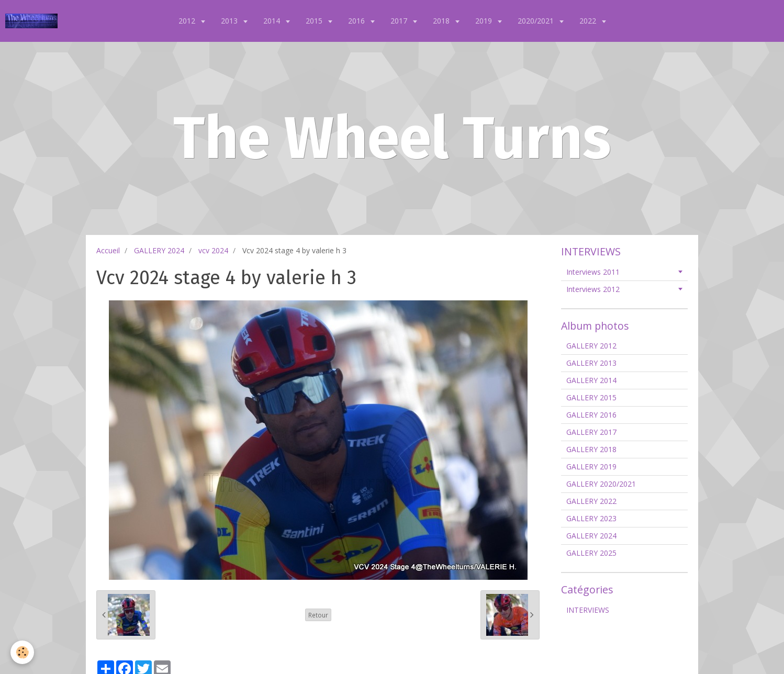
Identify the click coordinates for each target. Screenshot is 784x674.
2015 (315, 21)
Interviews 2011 (593, 272)
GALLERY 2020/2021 (601, 484)
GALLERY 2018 (591, 449)
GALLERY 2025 (591, 553)
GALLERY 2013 (591, 363)
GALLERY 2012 (591, 346)
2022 (589, 21)
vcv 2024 (213, 250)
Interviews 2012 (593, 289)
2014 (273, 21)
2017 (400, 21)
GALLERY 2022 (591, 501)
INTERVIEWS (588, 610)
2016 (357, 21)
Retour (318, 615)
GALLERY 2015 (591, 397)
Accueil (108, 250)
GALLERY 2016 (591, 415)
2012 (188, 21)
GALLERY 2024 (159, 250)
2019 (485, 21)
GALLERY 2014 (591, 380)
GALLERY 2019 (591, 467)
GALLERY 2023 (591, 518)
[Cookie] (22, 652)
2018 (442, 21)
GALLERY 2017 (591, 432)
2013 (230, 21)
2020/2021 (537, 21)
